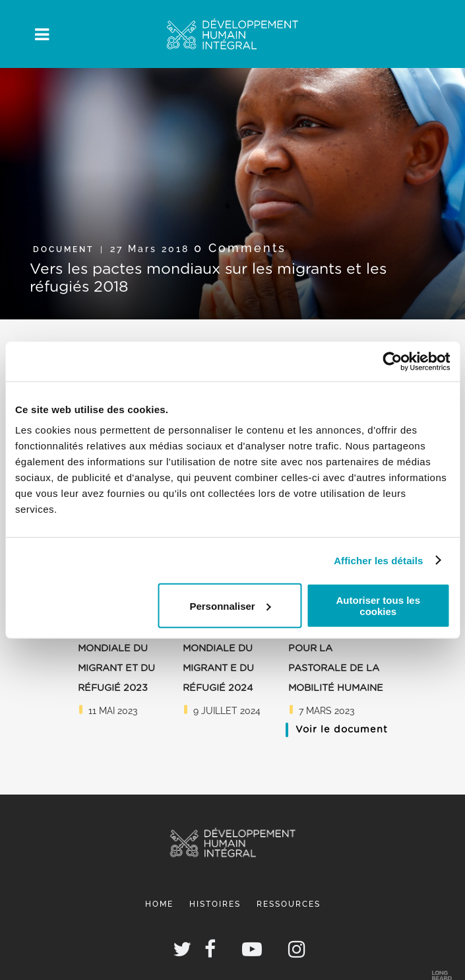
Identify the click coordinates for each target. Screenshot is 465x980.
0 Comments (240, 248)
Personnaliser (230, 605)
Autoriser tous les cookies (379, 606)
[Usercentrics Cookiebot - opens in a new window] (392, 361)
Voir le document (342, 730)
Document (63, 249)
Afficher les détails (378, 560)
